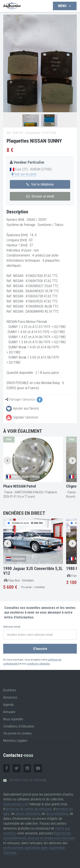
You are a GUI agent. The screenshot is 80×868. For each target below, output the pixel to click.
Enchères (10, 690)
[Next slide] (72, 460)
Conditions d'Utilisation (19, 726)
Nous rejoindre (13, 719)
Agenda (8, 705)
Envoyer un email (40, 196)
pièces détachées (28, 814)
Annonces (10, 697)
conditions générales (38, 664)
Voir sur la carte (24, 174)
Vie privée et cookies (17, 733)
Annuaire (9, 712)
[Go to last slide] (8, 460)
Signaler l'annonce (22, 417)
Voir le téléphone (40, 184)
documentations (57, 814)
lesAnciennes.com (16, 804)
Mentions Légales (15, 741)
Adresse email (12, 627)
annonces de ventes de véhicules (29, 809)
